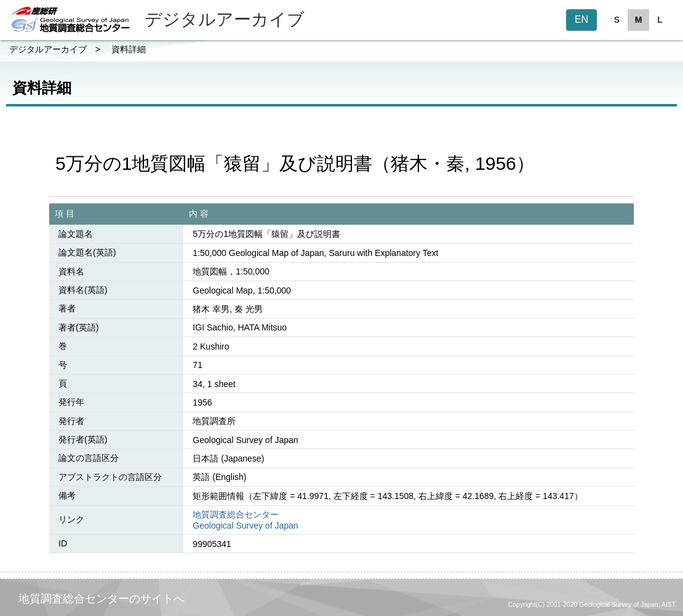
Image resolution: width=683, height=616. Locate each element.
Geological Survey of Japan (245, 526)
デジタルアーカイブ (48, 49)
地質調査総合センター (236, 514)
